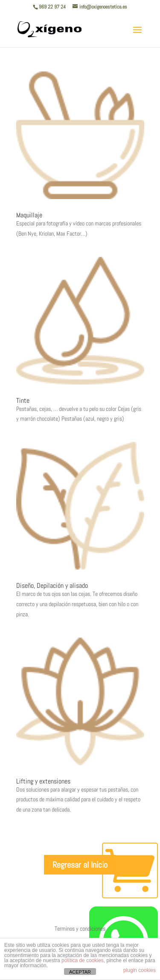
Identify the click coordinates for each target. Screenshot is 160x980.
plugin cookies (140, 970)
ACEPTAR (80, 972)
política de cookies (83, 960)
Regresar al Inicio (80, 865)
